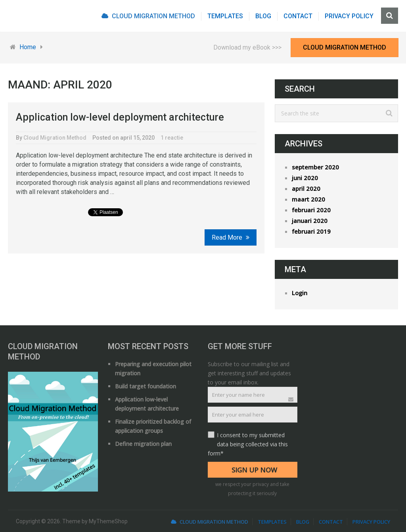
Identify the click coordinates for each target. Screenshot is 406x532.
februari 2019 (311, 231)
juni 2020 (305, 178)
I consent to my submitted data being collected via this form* (248, 444)
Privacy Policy (349, 16)
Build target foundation (146, 386)
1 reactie (172, 138)
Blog (263, 16)
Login (300, 293)
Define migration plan (143, 444)
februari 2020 (311, 210)
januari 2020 (310, 221)
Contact (298, 16)
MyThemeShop (108, 521)
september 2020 (315, 167)
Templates (225, 16)
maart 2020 (308, 199)
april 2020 (306, 188)
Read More (231, 237)
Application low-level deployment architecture (120, 117)
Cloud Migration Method (148, 16)
